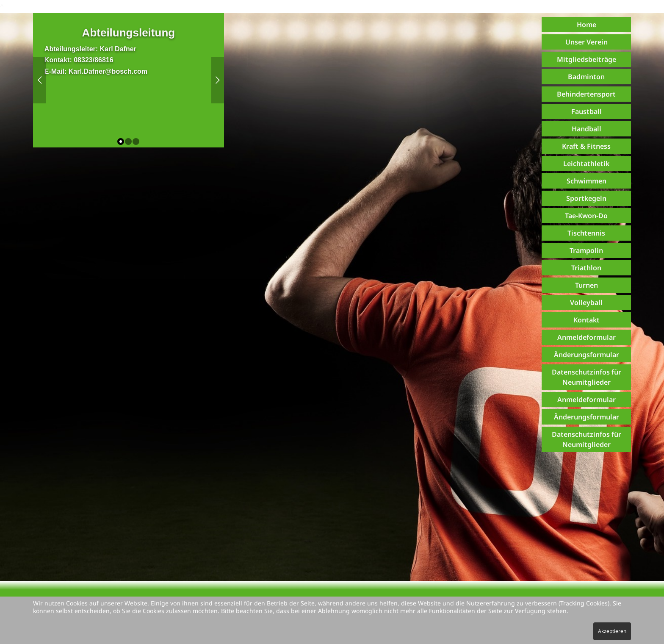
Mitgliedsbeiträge (587, 59)
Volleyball (586, 303)
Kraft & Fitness (586, 146)
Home (587, 25)
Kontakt (587, 320)
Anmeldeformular (587, 337)
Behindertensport (586, 94)
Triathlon (586, 268)
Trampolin (586, 250)
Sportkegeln (586, 198)
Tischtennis (586, 233)
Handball (587, 129)
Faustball (587, 111)
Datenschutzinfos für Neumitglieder (587, 377)
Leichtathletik (586, 164)
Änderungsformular (587, 355)
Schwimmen (587, 181)
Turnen (587, 285)
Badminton (586, 77)
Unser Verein (587, 42)
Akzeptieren (612, 631)
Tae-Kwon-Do (586, 216)
